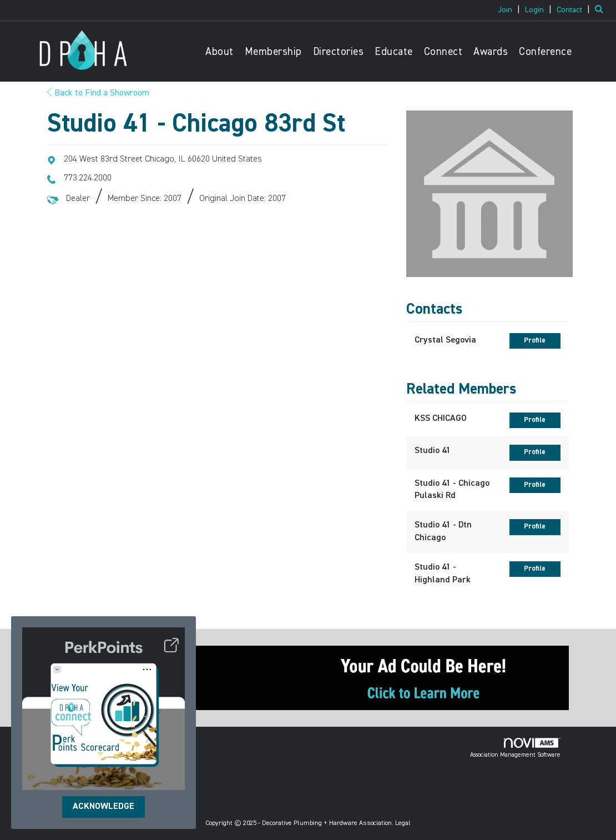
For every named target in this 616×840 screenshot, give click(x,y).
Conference (545, 52)
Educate (394, 52)
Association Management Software (515, 748)
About (219, 52)
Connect (443, 52)
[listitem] (510, 10)
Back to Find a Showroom (98, 93)
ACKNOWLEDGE (103, 807)
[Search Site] (601, 10)
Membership (273, 52)
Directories (339, 52)
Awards (491, 52)
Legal (403, 823)
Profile (535, 341)
